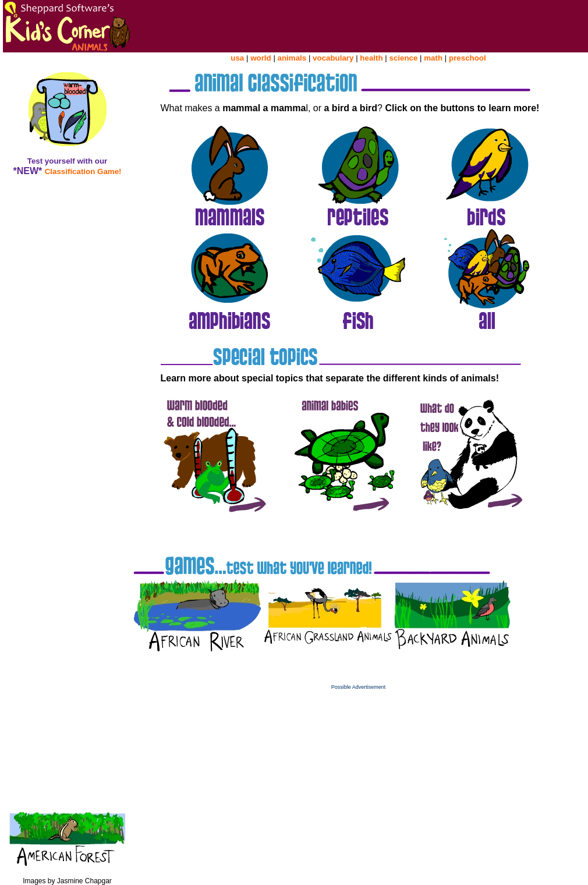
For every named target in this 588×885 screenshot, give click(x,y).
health (371, 58)
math (433, 58)
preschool (467, 58)
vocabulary (333, 58)
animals (292, 58)
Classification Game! (83, 171)
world (261, 58)
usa (237, 58)
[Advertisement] (359, 771)
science (403, 58)
